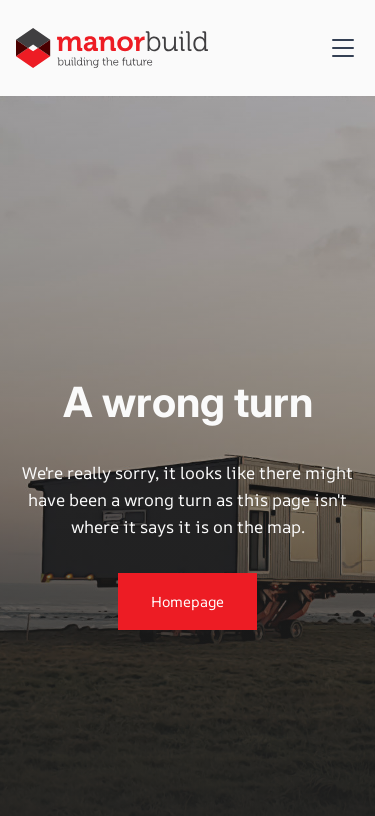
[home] (112, 47)
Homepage (187, 601)
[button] (339, 48)
